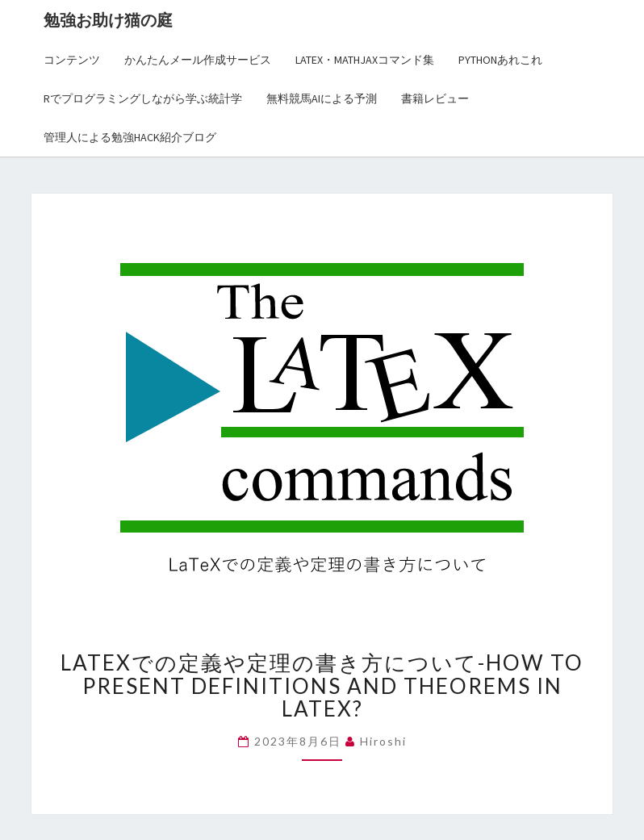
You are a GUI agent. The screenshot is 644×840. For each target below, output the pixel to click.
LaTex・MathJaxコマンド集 (365, 60)
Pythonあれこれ (500, 60)
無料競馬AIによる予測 (322, 98)
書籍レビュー (435, 98)
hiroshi (383, 741)
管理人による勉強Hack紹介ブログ (130, 137)
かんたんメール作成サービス (198, 60)
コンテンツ (72, 60)
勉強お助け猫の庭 (108, 20)
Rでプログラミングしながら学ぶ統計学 (143, 98)
